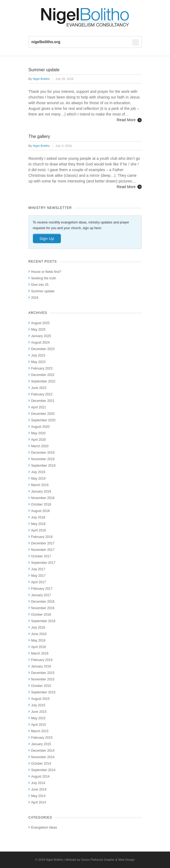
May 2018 (39, 524)
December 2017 (43, 543)
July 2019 (38, 472)
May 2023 (39, 362)
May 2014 (39, 796)
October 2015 (41, 686)
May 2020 (39, 433)
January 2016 (41, 666)
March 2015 (40, 731)
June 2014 (39, 789)
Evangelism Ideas (44, 828)
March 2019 (40, 485)
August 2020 (41, 427)
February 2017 (42, 589)
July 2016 (38, 628)
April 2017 (39, 582)
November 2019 (43, 459)
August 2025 (41, 323)
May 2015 (39, 718)
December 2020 (43, 414)
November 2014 (43, 757)
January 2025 (41, 336)
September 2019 (43, 466)
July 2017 (38, 569)
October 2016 (41, 615)
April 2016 (39, 647)
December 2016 (43, 602)
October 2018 (41, 504)
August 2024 (41, 343)
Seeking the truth (44, 278)
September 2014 (43, 770)
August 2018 (41, 511)
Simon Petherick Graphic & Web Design (108, 860)
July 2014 (38, 783)
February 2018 (42, 537)
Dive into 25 (40, 285)
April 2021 (39, 407)
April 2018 (39, 530)
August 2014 (41, 777)
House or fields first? (46, 272)
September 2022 (43, 381)
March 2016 (40, 653)
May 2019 (39, 479)
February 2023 (42, 368)
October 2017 (41, 556)
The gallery (39, 136)
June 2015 (39, 712)
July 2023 (38, 355)
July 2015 (38, 705)
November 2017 (43, 550)
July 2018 (38, 517)
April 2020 (39, 440)
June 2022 (39, 388)
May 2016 (39, 640)
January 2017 (41, 595)
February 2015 (42, 738)
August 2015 (41, 699)
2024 (35, 298)
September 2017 (43, 563)
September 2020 (43, 420)
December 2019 (43, 453)
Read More (126, 120)
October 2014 (41, 764)
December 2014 (43, 751)
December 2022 (43, 375)
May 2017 (39, 576)
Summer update (44, 70)
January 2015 (41, 744)
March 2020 (40, 446)
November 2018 (43, 498)
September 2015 (43, 692)
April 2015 (39, 725)
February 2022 (42, 394)
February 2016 (42, 660)
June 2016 (39, 634)
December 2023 (43, 349)
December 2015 (43, 673)
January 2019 (41, 491)
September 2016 (43, 621)
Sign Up (47, 238)
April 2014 (39, 802)
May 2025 (39, 330)
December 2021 (43, 401)
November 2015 (43, 679)
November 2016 (43, 608)
